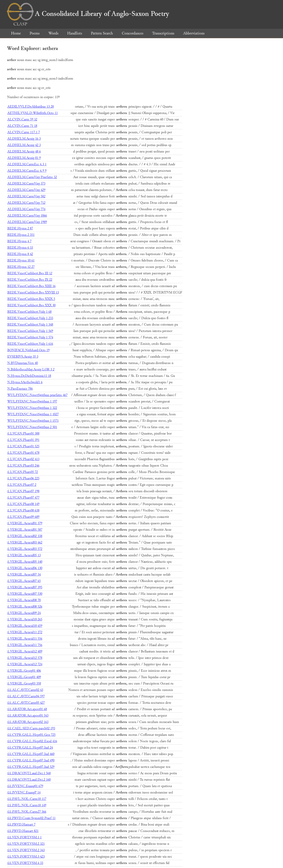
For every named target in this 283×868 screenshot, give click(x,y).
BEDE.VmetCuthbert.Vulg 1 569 (30, 331)
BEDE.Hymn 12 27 (21, 267)
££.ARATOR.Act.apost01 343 (28, 716)
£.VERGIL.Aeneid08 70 (24, 600)
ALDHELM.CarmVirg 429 (26, 190)
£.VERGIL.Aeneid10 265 (25, 619)
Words (53, 33)
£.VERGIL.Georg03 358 (24, 684)
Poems (35, 33)
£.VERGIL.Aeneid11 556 (25, 639)
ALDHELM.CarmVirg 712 (26, 203)
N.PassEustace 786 (20, 389)
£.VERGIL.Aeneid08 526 (25, 607)
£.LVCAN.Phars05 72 (23, 472)
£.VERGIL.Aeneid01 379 (25, 523)
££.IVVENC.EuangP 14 (24, 793)
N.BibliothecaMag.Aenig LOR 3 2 (31, 369)
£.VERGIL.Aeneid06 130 (25, 568)
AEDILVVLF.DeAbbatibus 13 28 (31, 107)
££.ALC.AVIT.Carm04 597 (26, 696)
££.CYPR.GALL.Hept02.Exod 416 (32, 741)
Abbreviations (194, 33)
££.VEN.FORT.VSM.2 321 (26, 844)
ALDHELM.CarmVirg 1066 (27, 216)
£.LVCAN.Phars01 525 (23, 446)
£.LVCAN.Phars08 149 (23, 504)
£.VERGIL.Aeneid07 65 (24, 581)
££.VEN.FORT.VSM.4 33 (25, 863)
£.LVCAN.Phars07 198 (23, 491)
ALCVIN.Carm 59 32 (22, 119)
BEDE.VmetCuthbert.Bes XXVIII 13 (33, 293)
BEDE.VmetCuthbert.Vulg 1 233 (30, 318)
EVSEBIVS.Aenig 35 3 (23, 357)
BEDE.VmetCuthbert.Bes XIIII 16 (31, 286)
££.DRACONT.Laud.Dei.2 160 (29, 780)
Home (16, 33)
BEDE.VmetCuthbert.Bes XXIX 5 (31, 299)
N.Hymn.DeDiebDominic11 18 (29, 376)
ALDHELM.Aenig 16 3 (24, 139)
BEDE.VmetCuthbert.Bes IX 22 (30, 280)
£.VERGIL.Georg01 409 (24, 677)
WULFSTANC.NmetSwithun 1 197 (32, 402)
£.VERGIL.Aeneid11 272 (25, 632)
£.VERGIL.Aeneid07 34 (24, 575)
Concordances (133, 33)
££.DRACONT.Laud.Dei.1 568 (29, 773)
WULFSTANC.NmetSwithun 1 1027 (33, 414)
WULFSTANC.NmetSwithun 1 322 (32, 408)
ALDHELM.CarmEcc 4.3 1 (27, 164)
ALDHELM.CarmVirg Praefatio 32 (32, 177)
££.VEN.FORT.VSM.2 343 (26, 850)
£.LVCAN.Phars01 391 (23, 440)
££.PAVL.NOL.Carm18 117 (27, 799)
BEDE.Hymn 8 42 (20, 254)
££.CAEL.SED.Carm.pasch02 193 (31, 728)
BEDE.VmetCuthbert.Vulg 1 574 (30, 337)
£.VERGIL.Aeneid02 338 (25, 536)
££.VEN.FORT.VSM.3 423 (26, 857)
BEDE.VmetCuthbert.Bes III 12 (30, 273)
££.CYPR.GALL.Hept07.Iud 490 (31, 760)
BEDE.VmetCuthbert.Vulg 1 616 (30, 344)
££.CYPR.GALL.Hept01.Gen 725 (31, 735)
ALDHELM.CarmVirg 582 (26, 196)
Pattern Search (102, 33)
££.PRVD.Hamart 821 (23, 831)
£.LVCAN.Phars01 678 (23, 453)
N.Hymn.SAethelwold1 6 (25, 382)
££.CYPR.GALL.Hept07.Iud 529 (31, 767)
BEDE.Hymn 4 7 (19, 241)
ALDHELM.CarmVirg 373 (26, 184)
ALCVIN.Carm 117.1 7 (24, 132)
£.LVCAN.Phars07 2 (22, 485)
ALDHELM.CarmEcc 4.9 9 (27, 171)
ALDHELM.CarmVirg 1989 (27, 222)
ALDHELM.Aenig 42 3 (24, 145)
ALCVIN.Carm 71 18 (22, 126)
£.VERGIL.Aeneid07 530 (25, 594)
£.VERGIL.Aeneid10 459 (25, 626)
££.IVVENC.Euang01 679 (25, 786)
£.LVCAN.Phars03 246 (23, 466)
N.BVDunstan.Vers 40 (23, 363)
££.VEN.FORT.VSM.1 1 (24, 837)
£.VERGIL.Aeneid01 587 (25, 530)
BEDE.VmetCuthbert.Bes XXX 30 (31, 305)
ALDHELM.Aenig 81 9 (24, 158)
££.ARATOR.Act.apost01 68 (27, 709)
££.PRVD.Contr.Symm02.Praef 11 (31, 818)
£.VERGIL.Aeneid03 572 (25, 549)
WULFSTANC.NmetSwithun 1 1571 (33, 421)
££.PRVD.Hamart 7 (21, 825)
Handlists (75, 33)
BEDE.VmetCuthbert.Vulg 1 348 (30, 325)
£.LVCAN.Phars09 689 (23, 517)
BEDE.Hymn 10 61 (21, 260)
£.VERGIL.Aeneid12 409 (25, 651)
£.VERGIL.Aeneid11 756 (25, 645)
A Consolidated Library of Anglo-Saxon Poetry (88, 14)
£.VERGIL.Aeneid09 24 (24, 613)
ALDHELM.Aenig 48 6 (24, 152)
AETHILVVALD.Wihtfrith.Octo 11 (33, 113)
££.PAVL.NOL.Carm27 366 (27, 812)
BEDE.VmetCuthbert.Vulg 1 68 (29, 312)
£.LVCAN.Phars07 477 (23, 498)
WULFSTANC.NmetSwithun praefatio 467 (37, 395)
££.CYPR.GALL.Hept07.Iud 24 (30, 748)
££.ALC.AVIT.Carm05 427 (26, 703)
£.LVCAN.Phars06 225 (23, 478)
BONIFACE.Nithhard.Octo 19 (28, 350)
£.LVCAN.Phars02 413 (23, 459)
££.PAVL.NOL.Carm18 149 (27, 805)
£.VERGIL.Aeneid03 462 (25, 543)
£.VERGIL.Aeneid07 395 (25, 587)
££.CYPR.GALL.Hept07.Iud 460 (31, 754)
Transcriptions (163, 33)
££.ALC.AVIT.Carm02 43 (25, 690)
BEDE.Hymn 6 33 (20, 248)
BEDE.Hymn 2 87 (20, 228)
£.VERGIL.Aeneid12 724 (25, 664)
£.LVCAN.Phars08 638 (23, 510)
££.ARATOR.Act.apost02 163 (28, 722)
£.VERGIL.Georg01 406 (24, 671)
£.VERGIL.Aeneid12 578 (25, 658)
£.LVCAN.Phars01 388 (23, 434)
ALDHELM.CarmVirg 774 (26, 209)
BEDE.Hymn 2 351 (21, 235)
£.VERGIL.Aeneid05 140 (25, 562)
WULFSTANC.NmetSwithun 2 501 (32, 427)
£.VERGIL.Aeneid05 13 (24, 555)
